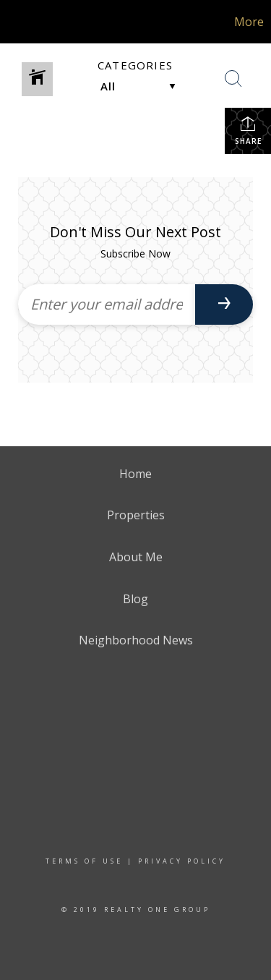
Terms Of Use (84, 861)
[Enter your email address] (107, 304)
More (249, 22)
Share (248, 131)
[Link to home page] (30, 22)
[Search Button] (233, 79)
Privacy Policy (182, 861)
